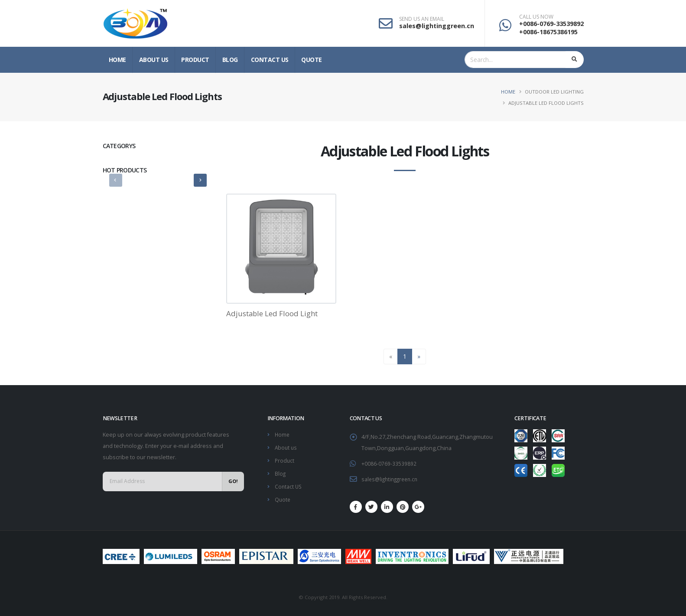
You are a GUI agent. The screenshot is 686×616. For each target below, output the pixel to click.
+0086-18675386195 (548, 32)
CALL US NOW (536, 17)
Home (117, 60)
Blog (230, 60)
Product (195, 60)
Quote (312, 60)
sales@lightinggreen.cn (437, 26)
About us (154, 60)
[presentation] (116, 180)
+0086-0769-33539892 (551, 24)
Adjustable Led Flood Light (272, 313)
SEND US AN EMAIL (422, 19)
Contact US (270, 60)
